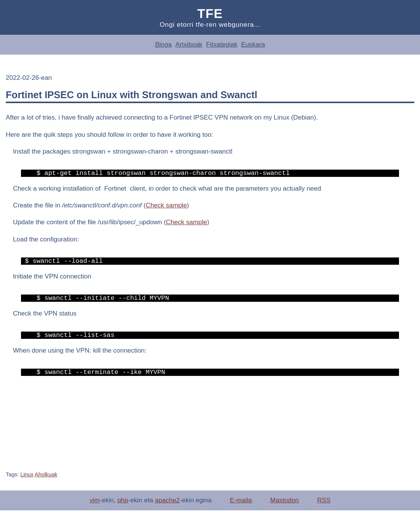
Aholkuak (46, 482)
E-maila (241, 508)
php (123, 508)
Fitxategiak (222, 45)
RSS (324, 508)
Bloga (163, 45)
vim (95, 508)
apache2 (167, 508)
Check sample (166, 207)
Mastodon (285, 508)
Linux (27, 482)
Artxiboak (189, 45)
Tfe (210, 13)
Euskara (253, 45)
